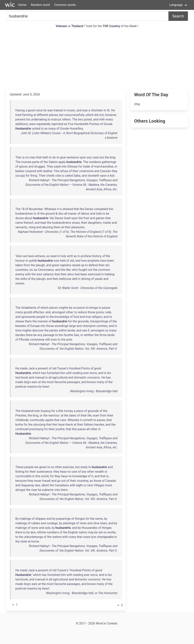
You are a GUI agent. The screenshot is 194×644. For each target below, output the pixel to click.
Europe (35, 326)
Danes (89, 209)
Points (86, 368)
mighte (63, 308)
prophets (93, 261)
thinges (80, 519)
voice (39, 110)
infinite (41, 532)
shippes (41, 519)
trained (58, 110)
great (55, 265)
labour (85, 214)
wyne (35, 528)
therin (69, 425)
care (63, 420)
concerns (94, 378)
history (96, 256)
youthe (60, 429)
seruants (21, 227)
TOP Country (111, 26)
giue (63, 157)
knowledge (62, 317)
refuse (64, 171)
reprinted (57, 124)
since (93, 373)
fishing (20, 472)
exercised (94, 274)
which (90, 115)
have (31, 256)
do (54, 157)
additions (22, 124)
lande (71, 330)
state (24, 541)
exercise (68, 467)
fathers (89, 425)
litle (61, 411)
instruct (56, 119)
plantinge (69, 523)
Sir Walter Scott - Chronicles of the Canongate (88, 288)
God (76, 317)
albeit (45, 485)
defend (93, 265)
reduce (82, 312)
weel (54, 256)
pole (69, 340)
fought (83, 270)
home (35, 541)
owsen (20, 283)
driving (86, 279)
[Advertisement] (97, 58)
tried (18, 115)
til (38, 214)
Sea (76, 335)
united (36, 129)
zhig (137, 104)
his (28, 119)
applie (49, 420)
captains (65, 265)
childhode (22, 420)
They (50, 167)
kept (43, 223)
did (96, 115)
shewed (68, 209)
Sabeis (53, 162)
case (96, 157)
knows (92, 382)
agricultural (60, 378)
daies (73, 415)
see (84, 330)
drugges (40, 167)
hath (45, 157)
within (63, 330)
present (43, 368)
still (48, 340)
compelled (101, 209)
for (80, 167)
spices (23, 167)
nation (83, 532)
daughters (95, 223)
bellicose (65, 279)
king (113, 157)
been (111, 261)
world (45, 476)
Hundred (75, 368)
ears (35, 382)
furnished (53, 373)
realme (57, 537)
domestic (80, 378)
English (73, 532)
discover (38, 330)
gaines (100, 218)
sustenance (44, 472)
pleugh (40, 265)
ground (50, 214)
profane (86, 256)
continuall (22, 429)
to (49, 119)
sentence (73, 157)
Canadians (62, 485)
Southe (68, 335)
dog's (27, 382)
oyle (47, 528)
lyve (94, 537)
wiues (76, 223)
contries (102, 326)
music (71, 110)
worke (111, 532)
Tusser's (63, 368)
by (40, 387)
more (108, 485)
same (99, 519)
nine (90, 485)
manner (43, 321)
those (92, 312)
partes (54, 330)
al (62, 415)
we (25, 256)
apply (62, 162)
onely (84, 467)
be (108, 214)
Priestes (21, 415)
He (113, 110)
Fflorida (24, 340)
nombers (53, 532)
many (109, 119)
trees (104, 523)
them (57, 227)
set (100, 532)
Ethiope (73, 167)
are (36, 467)
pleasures (78, 227)
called (69, 176)
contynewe (37, 340)
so (107, 330)
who (75, 270)
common (104, 270)
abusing (47, 227)
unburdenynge (33, 537)
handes (99, 425)
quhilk (33, 261)
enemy (20, 274)
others (66, 119)
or (82, 335)
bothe (19, 425)
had (77, 274)
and (79, 110)
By (17, 519)
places (53, 115)
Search (178, 16)
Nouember (36, 209)
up (83, 265)
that (39, 157)
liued (67, 218)
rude (108, 312)
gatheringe (109, 162)
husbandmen (24, 214)
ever (86, 373)
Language (176, 5)
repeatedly (43, 124)
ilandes (20, 335)
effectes (38, 312)
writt (70, 256)
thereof (29, 223)
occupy (20, 176)
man (32, 157)
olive (96, 523)
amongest (59, 312)
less (39, 274)
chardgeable (105, 537)
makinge (25, 519)
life (89, 415)
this (38, 476)
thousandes (90, 528)
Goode (108, 124)
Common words (65, 5)
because (21, 481)
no (27, 157)
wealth (99, 472)
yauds (99, 279)
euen (96, 415)
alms (71, 274)
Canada (111, 481)
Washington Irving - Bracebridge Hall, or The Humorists (82, 593)
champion (89, 326)
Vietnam (62, 26)
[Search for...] (87, 16)
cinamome (86, 171)
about (29, 218)
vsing (32, 227)
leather (48, 171)
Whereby (74, 420)
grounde (83, 321)
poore (100, 312)
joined (88, 119)
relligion (97, 317)
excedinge (61, 326)
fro (46, 429)
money (68, 411)
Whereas (50, 209)
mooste (26, 162)
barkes (20, 171)
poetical (21, 387)
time (18, 330)
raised (76, 265)
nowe (87, 537)
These (20, 467)
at (35, 115)
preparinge (63, 519)
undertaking (39, 119)
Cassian (105, 171)
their (76, 171)
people (41, 317)
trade (86, 167)
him (63, 373)
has (44, 373)
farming (27, 115)
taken (19, 265)
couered (31, 171)
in (65, 110)
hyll (112, 176)
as (66, 124)
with (102, 119)
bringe (94, 308)
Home (22, 5)
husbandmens (61, 223)
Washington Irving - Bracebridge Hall (94, 391)
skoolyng (39, 425)
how (84, 261)
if (89, 330)
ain (107, 265)
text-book (22, 378)
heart (46, 387)
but (61, 115)
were (32, 124)
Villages (99, 485)
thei (55, 425)
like (68, 270)
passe (106, 308)
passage (49, 335)
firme (103, 335)
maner (72, 214)
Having (20, 110)
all (66, 214)
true (88, 317)
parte (36, 162)
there (29, 335)
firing (34, 176)
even (54, 340)
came (19, 223)
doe (38, 485)
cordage (52, 523)
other (70, 312)
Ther (18, 157)
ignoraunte (28, 317)
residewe (95, 162)
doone (20, 218)
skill (75, 279)
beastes (21, 326)
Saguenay (28, 485)
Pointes (94, 124)
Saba (77, 176)
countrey (83, 481)
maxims (32, 387)
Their (42, 176)
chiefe (50, 176)
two (81, 119)
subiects (48, 490)
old (72, 261)
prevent (20, 119)
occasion (79, 308)
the (107, 157)
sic (31, 270)
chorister (97, 110)
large (72, 326)
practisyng (36, 429)
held (63, 261)
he (45, 110)
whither (89, 335)
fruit (86, 218)
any (89, 157)
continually (37, 420)
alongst (20, 490)
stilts (24, 279)
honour (20, 261)
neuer (38, 481)
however (111, 115)
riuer (34, 490)
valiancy (48, 274)
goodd (28, 312)
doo (61, 214)
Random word (40, 5)
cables (36, 523)
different (42, 115)
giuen (43, 467)
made (24, 368)
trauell (46, 481)
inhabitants (29, 308)
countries (22, 270)
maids (107, 223)
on (105, 532)
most (50, 382)
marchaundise (104, 167)
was (50, 110)
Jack (31, 368)
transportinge (99, 321)
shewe (20, 321)
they (114, 171)
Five (71, 124)
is (23, 157)
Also (19, 256)
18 (23, 209)
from (27, 265)
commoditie (23, 476)
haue (61, 425)
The (75, 119)
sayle (57, 167)
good (31, 110)
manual (40, 378)
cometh (88, 420)
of (102, 124)
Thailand (78, 26)
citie (58, 176)
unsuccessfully (74, 115)
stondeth (93, 176)
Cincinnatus (46, 270)
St (108, 110)
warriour (54, 415)
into (64, 167)
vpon (83, 157)
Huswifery (76, 129)
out (64, 481)
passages (73, 382)
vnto (57, 490)
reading (77, 373)
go (59, 481)
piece (80, 411)
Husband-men (31, 411)
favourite (60, 382)
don (33, 532)
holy (63, 256)
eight (79, 485)
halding (110, 274)
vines (83, 523)
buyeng (46, 411)
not (101, 115)
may (91, 532)
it (58, 209)
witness (40, 256)
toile (99, 214)
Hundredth (81, 124)
